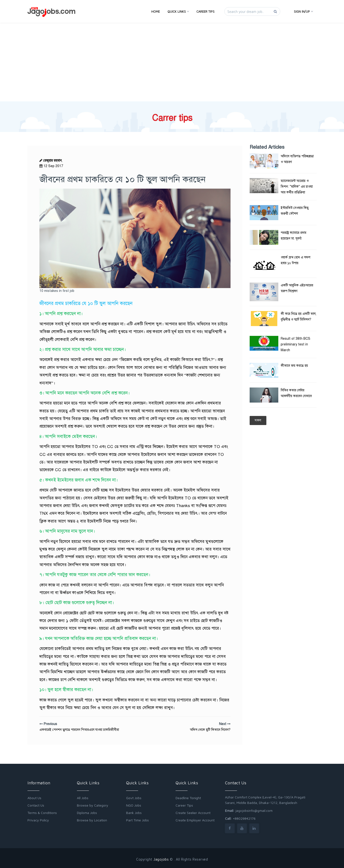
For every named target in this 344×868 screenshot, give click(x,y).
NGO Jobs (134, 805)
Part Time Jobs (137, 820)
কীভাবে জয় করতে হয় (294, 366)
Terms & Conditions (42, 813)
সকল (258, 420)
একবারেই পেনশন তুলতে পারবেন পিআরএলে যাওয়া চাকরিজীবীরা (79, 730)
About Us (34, 798)
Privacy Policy (38, 820)
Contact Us (36, 805)
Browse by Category (93, 805)
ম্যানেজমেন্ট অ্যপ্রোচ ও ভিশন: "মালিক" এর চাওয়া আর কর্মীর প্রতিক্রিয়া (297, 187)
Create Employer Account (195, 820)
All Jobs (83, 798)
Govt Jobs (134, 798)
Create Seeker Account (193, 813)
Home (156, 11)
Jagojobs (161, 859)
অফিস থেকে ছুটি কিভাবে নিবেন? (210, 730)
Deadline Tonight (188, 798)
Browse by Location (92, 820)
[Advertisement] (172, 41)
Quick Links (178, 11)
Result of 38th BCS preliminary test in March (296, 344)
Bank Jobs (134, 813)
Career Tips (205, 11)
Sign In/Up (303, 11)
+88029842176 (244, 818)
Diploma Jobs (87, 813)
